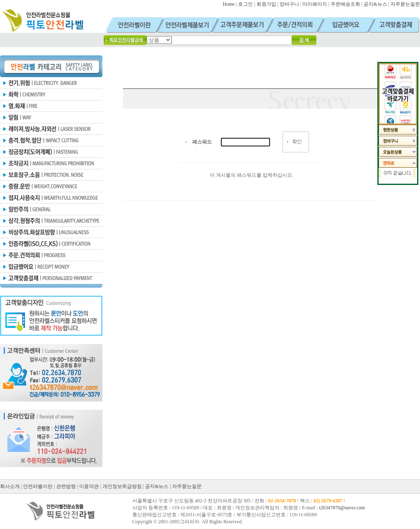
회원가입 (266, 4)
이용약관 (89, 486)
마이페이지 (315, 4)
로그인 (245, 4)
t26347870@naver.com (342, 508)
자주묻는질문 (405, 4)
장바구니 (289, 4)
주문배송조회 (345, 4)
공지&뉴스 (375, 4)
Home (228, 4)
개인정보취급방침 (122, 486)
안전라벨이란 (38, 486)
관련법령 (66, 486)
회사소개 (10, 486)
